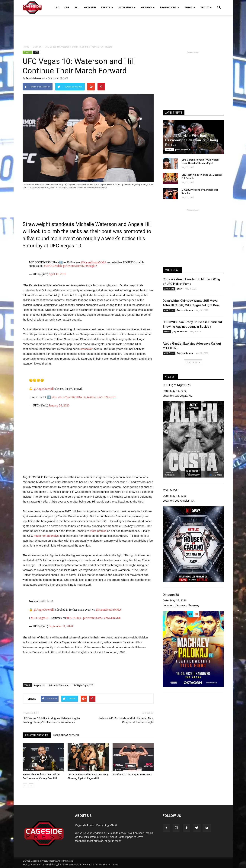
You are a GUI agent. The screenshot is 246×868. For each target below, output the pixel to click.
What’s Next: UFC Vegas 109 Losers (132, 774)
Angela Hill (40, 685)
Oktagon (90, 7)
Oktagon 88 (171, 595)
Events (107, 7)
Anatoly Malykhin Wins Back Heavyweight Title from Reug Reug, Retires (192, 140)
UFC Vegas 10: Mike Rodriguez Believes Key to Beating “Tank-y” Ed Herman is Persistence (51, 720)
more (93, 531)
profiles (102, 531)
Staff (180, 289)
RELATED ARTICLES (37, 735)
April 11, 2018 (57, 274)
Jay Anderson (183, 150)
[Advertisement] (123, 28)
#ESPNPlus (74, 618)
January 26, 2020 (59, 405)
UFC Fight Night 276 (177, 385)
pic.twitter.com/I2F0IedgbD (80, 266)
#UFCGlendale (53, 266)
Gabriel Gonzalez (35, 78)
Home (26, 47)
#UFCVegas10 (40, 618)
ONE (67, 7)
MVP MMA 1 (171, 490)
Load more (193, 362)
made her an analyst (47, 536)
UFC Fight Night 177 (83, 685)
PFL (77, 7)
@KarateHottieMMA (93, 262)
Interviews (127, 7)
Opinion (148, 7)
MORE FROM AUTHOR (66, 735)
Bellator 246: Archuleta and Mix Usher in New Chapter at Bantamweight (126, 720)
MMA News (29, 770)
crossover (86, 349)
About (206, 7)
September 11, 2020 (61, 626)
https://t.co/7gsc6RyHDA (67, 397)
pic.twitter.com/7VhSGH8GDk (102, 618)
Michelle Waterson (59, 685)
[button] (219, 5)
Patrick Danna (185, 310)
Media (190, 7)
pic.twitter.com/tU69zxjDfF (99, 397)
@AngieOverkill (44, 389)
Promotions (170, 7)
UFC (57, 7)
